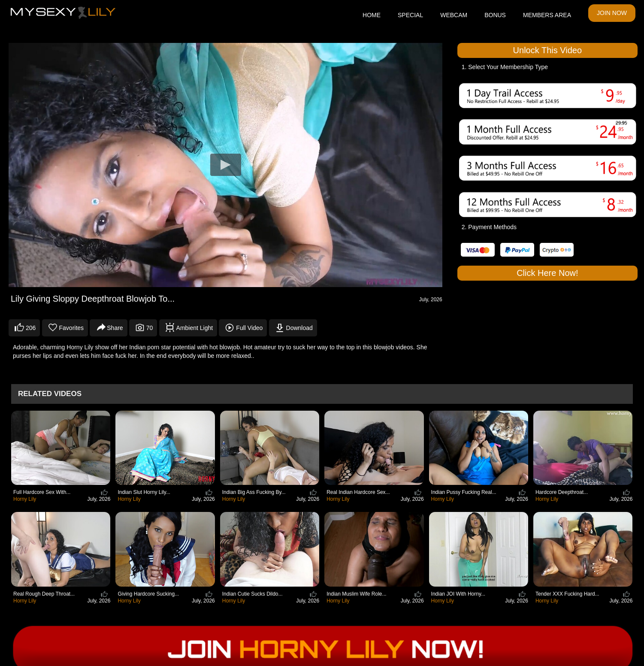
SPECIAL (410, 15)
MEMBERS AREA (547, 15)
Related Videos (50, 394)
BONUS (495, 15)
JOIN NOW (612, 13)
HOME (372, 15)
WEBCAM (454, 15)
